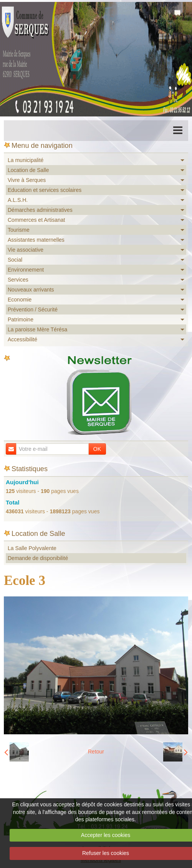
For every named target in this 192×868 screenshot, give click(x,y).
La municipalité (26, 160)
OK (97, 449)
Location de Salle (28, 170)
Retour (96, 752)
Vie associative (26, 250)
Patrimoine (21, 319)
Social (15, 260)
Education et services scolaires (45, 190)
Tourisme (19, 230)
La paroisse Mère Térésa (37, 329)
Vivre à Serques (27, 180)
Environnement (26, 270)
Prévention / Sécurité (33, 310)
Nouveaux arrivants (31, 290)
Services (18, 280)
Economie (20, 300)
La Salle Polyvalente (32, 548)
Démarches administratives (40, 210)
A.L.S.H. (18, 200)
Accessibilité (22, 339)
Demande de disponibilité (38, 558)
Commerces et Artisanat (36, 220)
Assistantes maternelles (36, 240)
